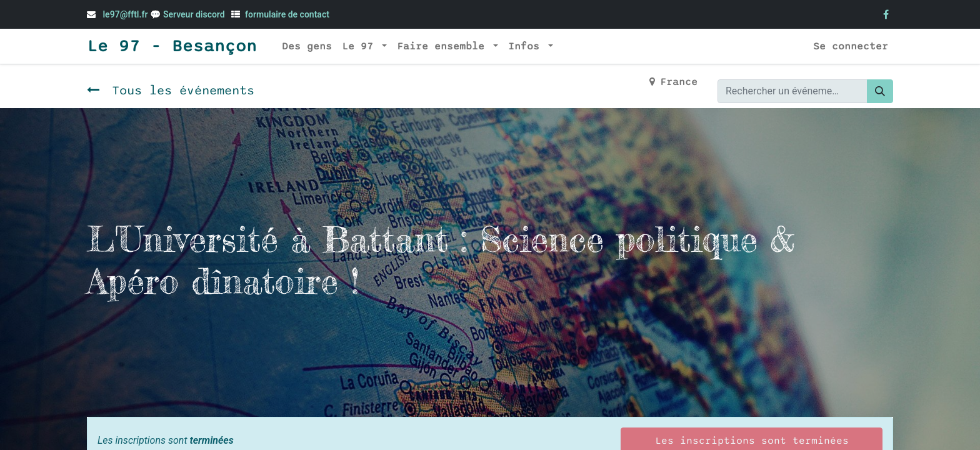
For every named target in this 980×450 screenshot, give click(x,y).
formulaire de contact (287, 14)
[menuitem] (307, 46)
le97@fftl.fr (125, 14)
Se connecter (851, 46)
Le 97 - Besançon (172, 46)
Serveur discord (195, 14)
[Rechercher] (880, 91)
